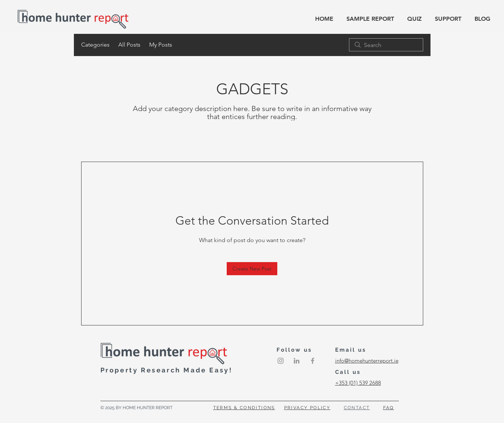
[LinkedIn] (297, 361)
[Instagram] (281, 361)
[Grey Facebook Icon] (313, 361)
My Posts (161, 45)
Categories (95, 45)
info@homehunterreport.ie (367, 361)
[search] (386, 45)
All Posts (129, 45)
